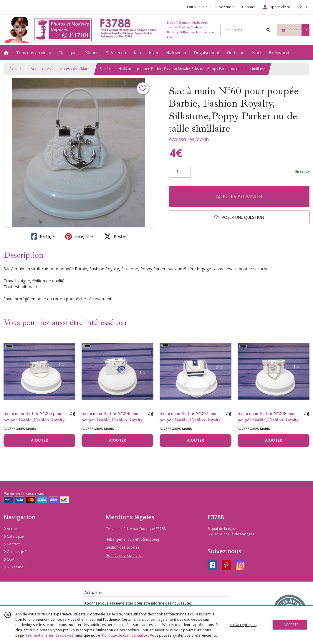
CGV (9, 559)
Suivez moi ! (15, 567)
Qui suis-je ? (15, 552)
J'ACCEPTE (290, 625)
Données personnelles (124, 556)
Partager (44, 236)
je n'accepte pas (243, 625)
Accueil (15, 69)
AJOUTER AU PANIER (239, 196)
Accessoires (41, 69)
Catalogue (14, 536)
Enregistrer (80, 236)
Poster (115, 236)
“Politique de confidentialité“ (125, 635)
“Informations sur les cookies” (49, 635)
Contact (249, 7)
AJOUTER (39, 440)
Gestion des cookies (122, 547)
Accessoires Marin (75, 69)
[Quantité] (180, 172)
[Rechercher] (268, 30)
